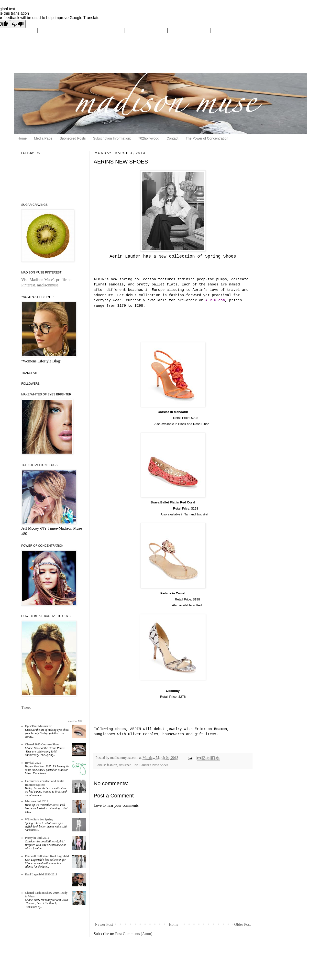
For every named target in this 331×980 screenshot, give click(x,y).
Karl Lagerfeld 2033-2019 (41, 874)
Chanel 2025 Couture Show (42, 744)
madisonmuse (48, 285)
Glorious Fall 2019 (37, 801)
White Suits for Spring (39, 819)
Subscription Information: (112, 138)
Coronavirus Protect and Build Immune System (44, 783)
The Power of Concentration (207, 138)
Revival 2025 (33, 763)
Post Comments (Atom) (134, 934)
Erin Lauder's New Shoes (150, 765)
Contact (172, 138)
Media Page (43, 138)
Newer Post (104, 924)
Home (22, 138)
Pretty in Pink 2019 (37, 838)
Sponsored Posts (73, 138)
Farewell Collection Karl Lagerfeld (47, 856)
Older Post (243, 924)
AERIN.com (215, 300)
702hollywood (149, 138)
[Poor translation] (18, 24)
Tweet (26, 707)
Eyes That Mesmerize (38, 726)
